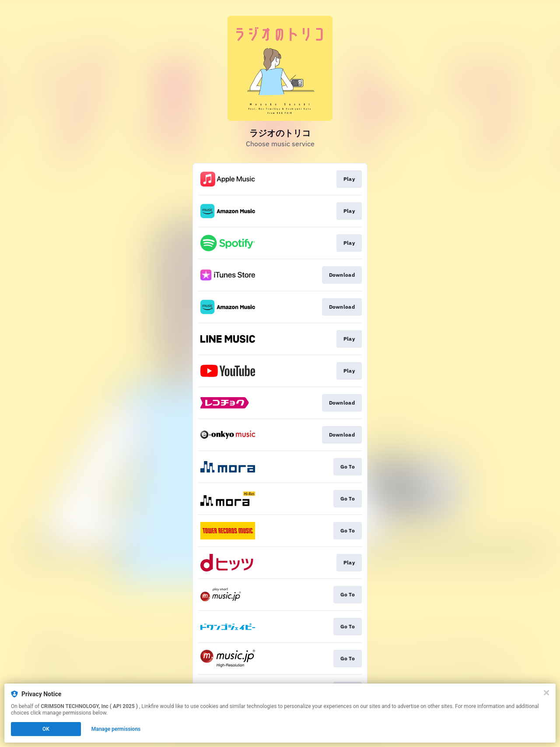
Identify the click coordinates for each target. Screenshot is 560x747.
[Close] (546, 693)
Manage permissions (116, 729)
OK (46, 729)
